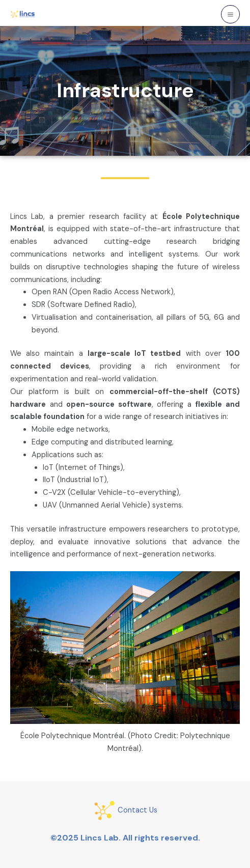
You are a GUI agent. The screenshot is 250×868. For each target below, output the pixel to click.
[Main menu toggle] (230, 15)
